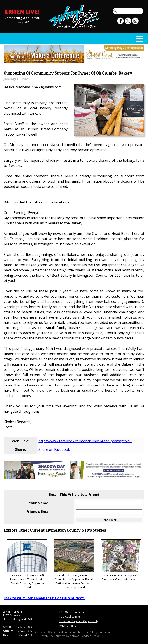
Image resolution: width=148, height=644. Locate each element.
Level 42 (22, 22)
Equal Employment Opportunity (79, 621)
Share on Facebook (54, 449)
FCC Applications (70, 617)
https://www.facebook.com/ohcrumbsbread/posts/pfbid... (85, 441)
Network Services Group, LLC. (88, 636)
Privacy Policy (68, 626)
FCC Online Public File (73, 612)
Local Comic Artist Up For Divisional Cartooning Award (121, 560)
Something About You (22, 17)
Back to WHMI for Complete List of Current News (44, 598)
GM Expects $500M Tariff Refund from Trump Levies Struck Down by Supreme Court (27, 564)
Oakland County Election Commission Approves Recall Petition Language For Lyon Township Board (74, 564)
